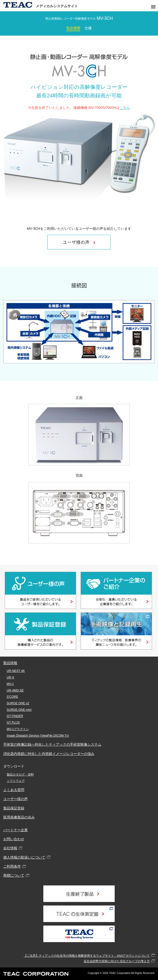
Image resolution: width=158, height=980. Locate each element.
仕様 (88, 28)
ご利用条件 (12, 866)
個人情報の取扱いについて (24, 857)
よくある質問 (14, 790)
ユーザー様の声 (16, 799)
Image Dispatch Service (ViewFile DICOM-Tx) (38, 736)
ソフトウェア (16, 781)
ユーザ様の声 (79, 242)
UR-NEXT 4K (16, 671)
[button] (153, 7)
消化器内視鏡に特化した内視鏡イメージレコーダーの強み (49, 754)
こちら (125, 108)
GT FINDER (15, 716)
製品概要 (73, 28)
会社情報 (10, 848)
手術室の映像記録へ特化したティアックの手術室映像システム (52, 744)
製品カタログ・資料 (20, 775)
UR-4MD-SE (15, 690)
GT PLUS (13, 723)
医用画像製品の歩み (19, 817)
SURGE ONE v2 (18, 703)
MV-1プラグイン (18, 729)
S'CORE (13, 697)
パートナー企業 (16, 830)
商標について (14, 875)
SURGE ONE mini (19, 710)
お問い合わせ (14, 839)
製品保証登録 (14, 808)
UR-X (11, 677)
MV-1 (10, 684)
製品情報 (10, 663)
